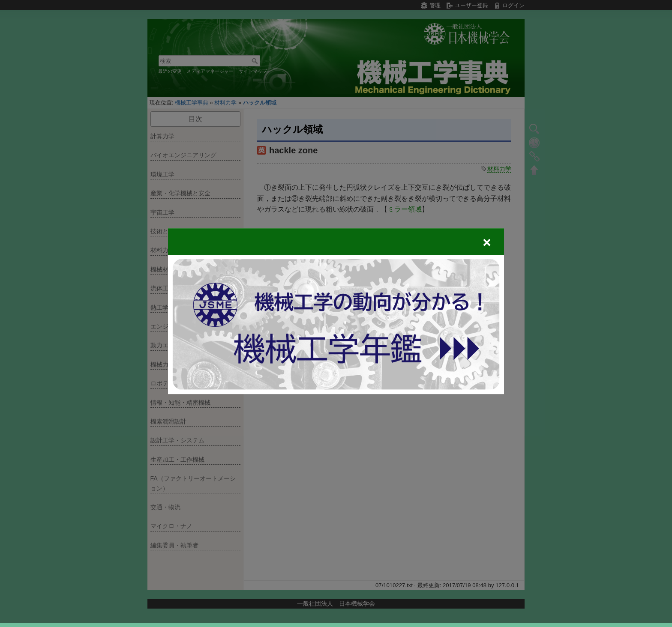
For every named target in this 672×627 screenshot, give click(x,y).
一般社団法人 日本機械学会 (336, 603)
